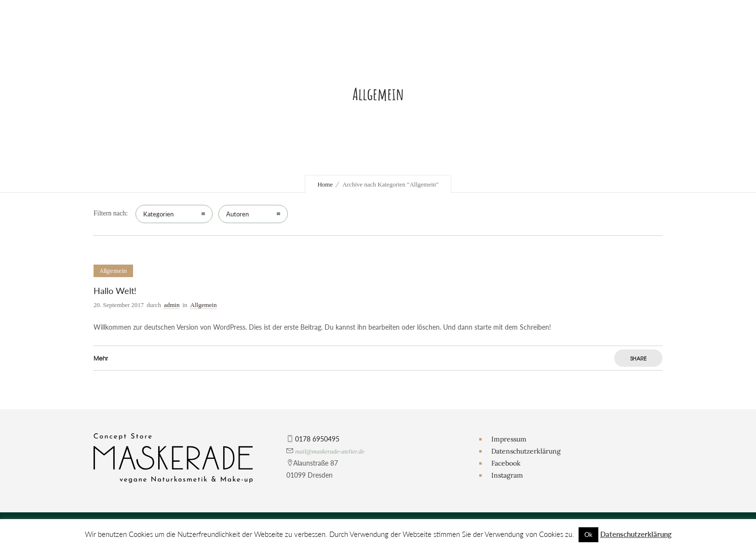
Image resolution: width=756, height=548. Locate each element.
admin (172, 305)
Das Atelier (268, 38)
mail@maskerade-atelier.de (330, 451)
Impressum (509, 439)
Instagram (507, 475)
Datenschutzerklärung (526, 451)
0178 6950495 (317, 439)
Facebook (506, 463)
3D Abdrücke (483, 53)
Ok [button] (588, 535)
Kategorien (158, 214)
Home (325, 184)
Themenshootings (499, 67)
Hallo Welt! (115, 291)
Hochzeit (476, 38)
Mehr (101, 358)
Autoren (237, 214)
